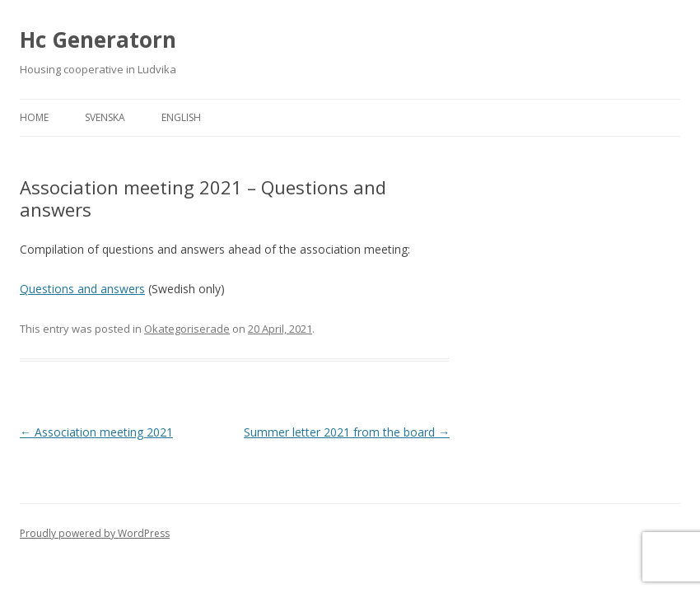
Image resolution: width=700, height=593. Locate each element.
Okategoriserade (187, 329)
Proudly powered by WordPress (95, 533)
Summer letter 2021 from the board (347, 432)
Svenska (105, 117)
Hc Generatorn (98, 40)
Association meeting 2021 (96, 432)
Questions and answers (82, 289)
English (181, 117)
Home (34, 117)
